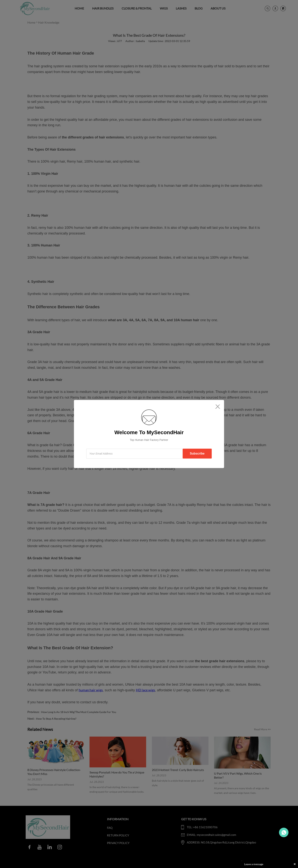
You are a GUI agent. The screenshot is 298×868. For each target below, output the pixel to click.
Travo (284, 832)
